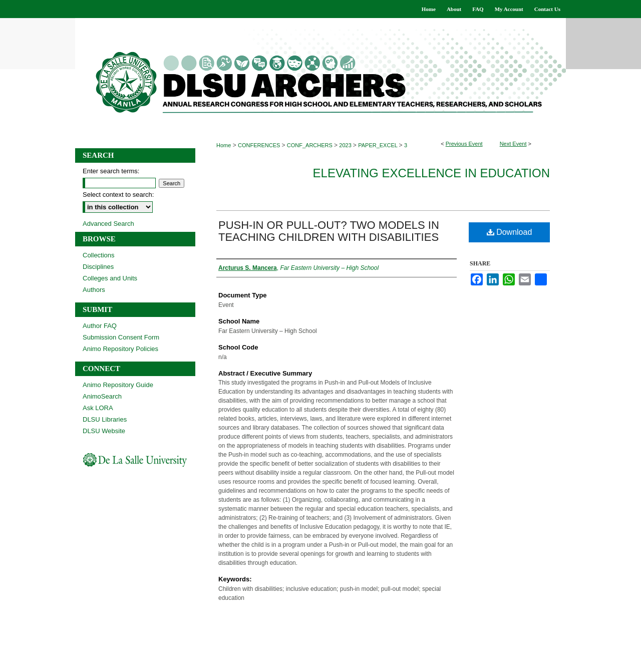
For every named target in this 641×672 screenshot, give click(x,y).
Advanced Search (108, 224)
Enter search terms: (111, 171)
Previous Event (464, 144)
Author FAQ (100, 326)
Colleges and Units (110, 278)
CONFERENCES (260, 145)
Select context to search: (118, 195)
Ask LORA (98, 408)
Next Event (513, 144)
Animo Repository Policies (120, 349)
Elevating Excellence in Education (431, 173)
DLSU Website (104, 431)
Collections (99, 255)
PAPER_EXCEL (378, 145)
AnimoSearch (102, 396)
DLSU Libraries (105, 419)
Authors (94, 290)
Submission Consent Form (121, 337)
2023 (346, 145)
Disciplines (98, 267)
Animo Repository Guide (118, 385)
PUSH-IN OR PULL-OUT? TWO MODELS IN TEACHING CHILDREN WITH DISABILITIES (329, 231)
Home (224, 145)
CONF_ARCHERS (310, 145)
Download (510, 232)
